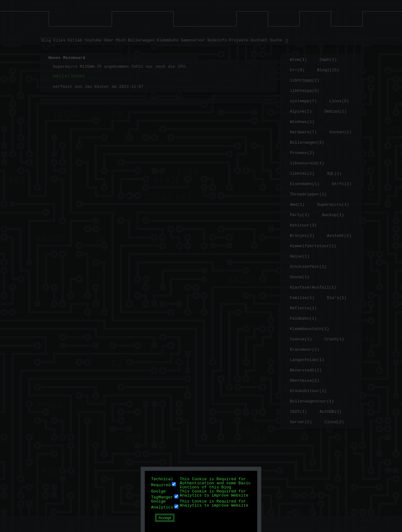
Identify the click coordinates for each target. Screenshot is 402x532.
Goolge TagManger (162, 494)
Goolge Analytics (162, 504)
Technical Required (162, 482)
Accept (165, 518)
